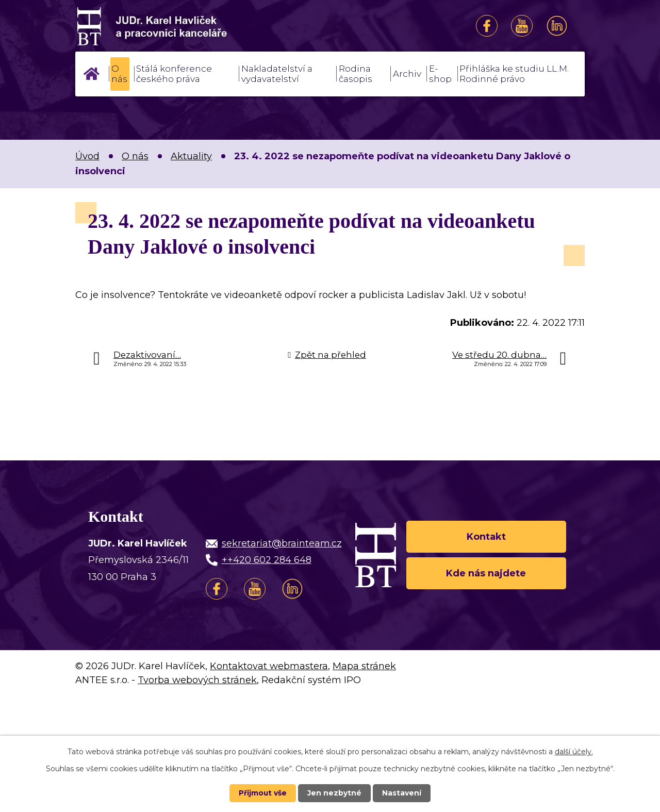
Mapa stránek (364, 666)
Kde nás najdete (486, 573)
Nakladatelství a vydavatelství (277, 74)
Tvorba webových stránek (197, 680)
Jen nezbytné (335, 793)
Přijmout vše (263, 793)
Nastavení (402, 793)
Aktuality (191, 156)
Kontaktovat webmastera (269, 666)
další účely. (574, 752)
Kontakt (486, 536)
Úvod (91, 74)
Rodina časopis (356, 74)
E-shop (440, 74)
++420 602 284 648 (267, 560)
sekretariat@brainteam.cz (282, 543)
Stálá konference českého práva (174, 74)
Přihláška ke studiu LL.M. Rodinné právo (514, 74)
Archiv (407, 74)
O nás (119, 74)
